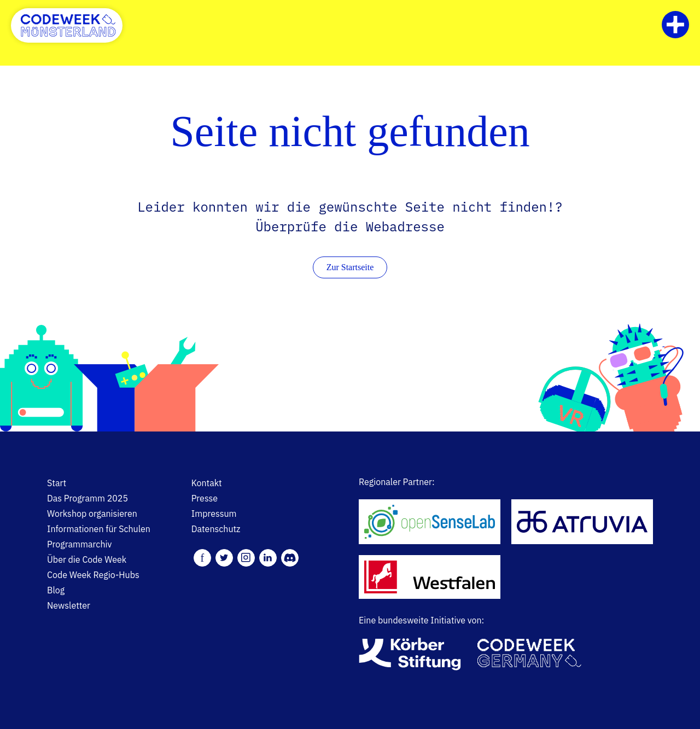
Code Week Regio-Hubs (93, 575)
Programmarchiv (79, 544)
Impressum (214, 514)
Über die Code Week (87, 559)
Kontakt (207, 483)
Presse (205, 498)
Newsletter (69, 605)
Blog (56, 590)
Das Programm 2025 (87, 498)
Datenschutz (216, 529)
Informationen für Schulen (99, 529)
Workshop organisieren (92, 514)
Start (57, 483)
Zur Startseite (350, 267)
